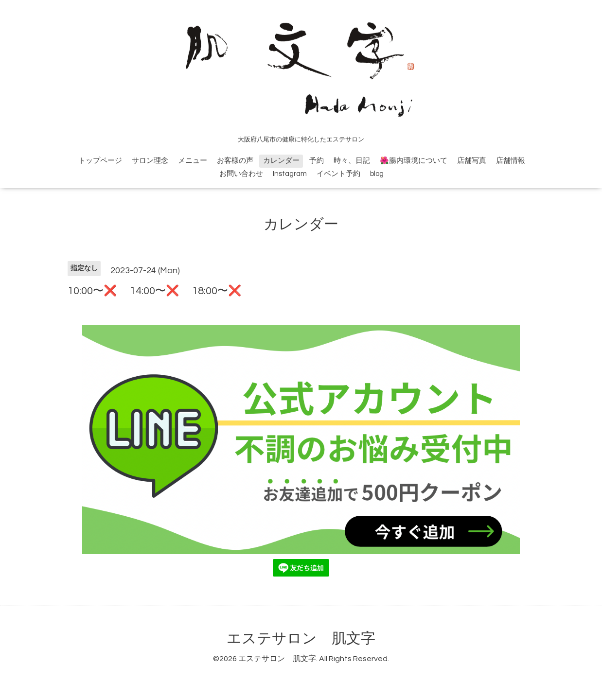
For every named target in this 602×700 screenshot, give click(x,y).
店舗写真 (472, 161)
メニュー (193, 161)
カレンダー (281, 161)
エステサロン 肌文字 (301, 639)
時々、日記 (352, 161)
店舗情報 (511, 161)
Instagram (290, 174)
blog (377, 174)
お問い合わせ (241, 174)
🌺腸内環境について (414, 161)
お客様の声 (235, 161)
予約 (317, 161)
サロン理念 (150, 161)
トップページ (100, 161)
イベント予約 (338, 174)
